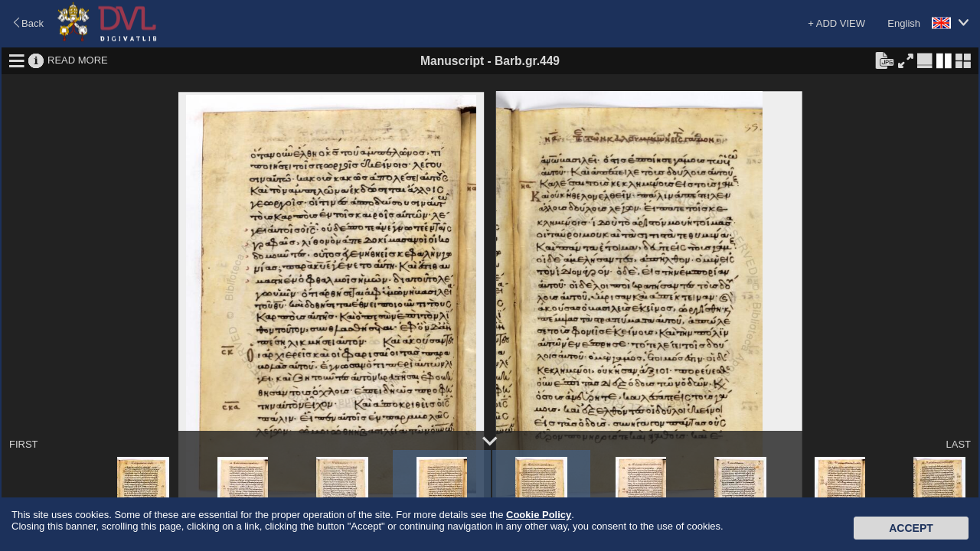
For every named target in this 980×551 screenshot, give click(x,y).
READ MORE (78, 60)
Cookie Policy (539, 515)
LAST (958, 444)
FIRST (24, 444)
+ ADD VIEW (836, 23)
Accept (911, 528)
